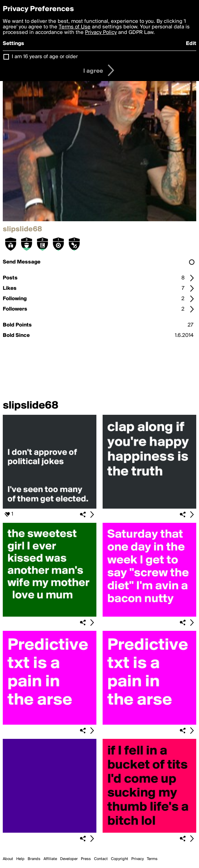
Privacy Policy (101, 33)
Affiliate (50, 859)
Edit (191, 44)
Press (86, 859)
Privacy (138, 859)
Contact (101, 859)
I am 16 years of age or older (45, 57)
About (8, 859)
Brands (34, 859)
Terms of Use (75, 27)
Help (20, 859)
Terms (152, 859)
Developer (69, 859)
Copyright (120, 859)
